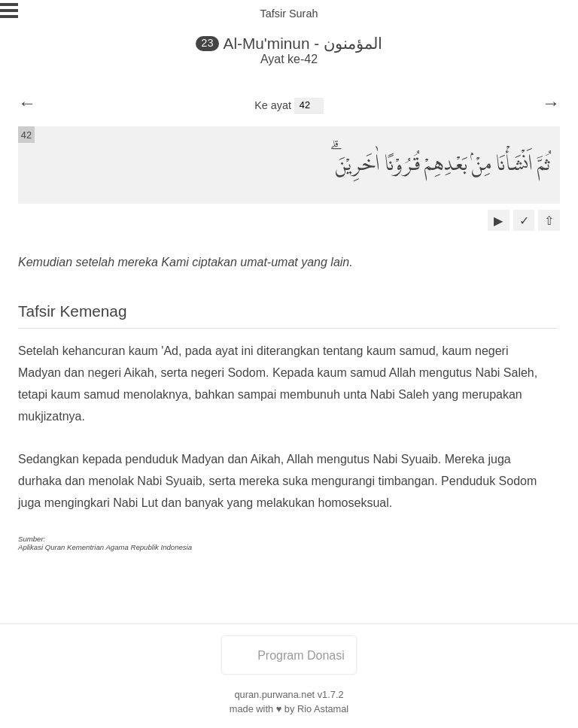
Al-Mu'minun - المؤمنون (303, 43)
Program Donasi (289, 655)
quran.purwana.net (274, 695)
